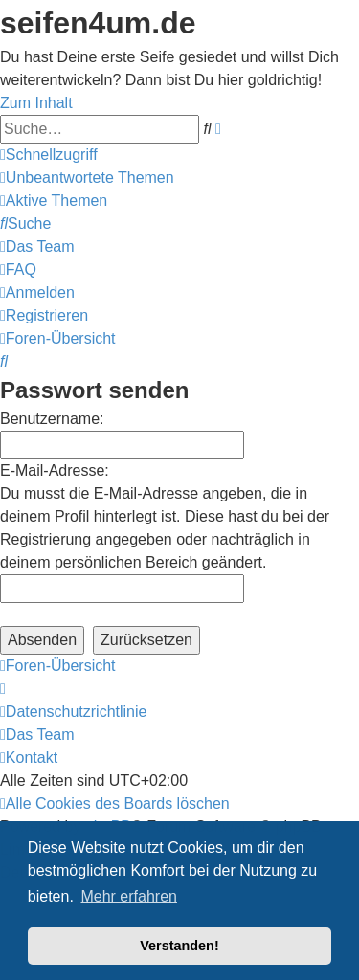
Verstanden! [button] (179, 946)
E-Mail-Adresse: (55, 470)
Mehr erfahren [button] (129, 896)
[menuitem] (87, 178)
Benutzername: (52, 419)
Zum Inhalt (36, 103)
